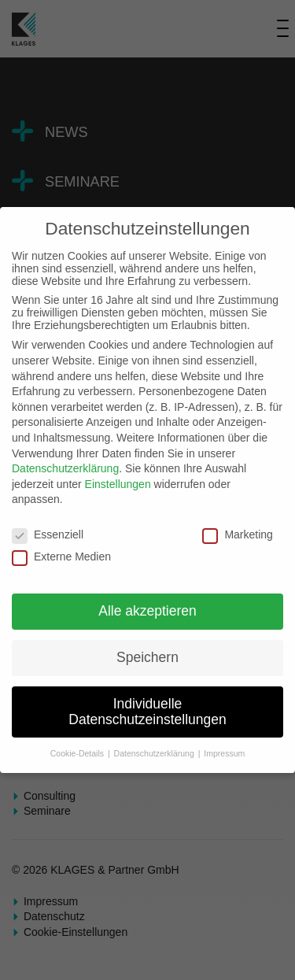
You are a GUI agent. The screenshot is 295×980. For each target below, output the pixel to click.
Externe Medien (61, 557)
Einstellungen (118, 484)
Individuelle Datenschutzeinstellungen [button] (147, 712)
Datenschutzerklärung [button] (155, 753)
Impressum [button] (224, 753)
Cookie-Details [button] (78, 753)
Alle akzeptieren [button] (147, 611)
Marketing (237, 534)
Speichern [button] (147, 657)
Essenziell (48, 534)
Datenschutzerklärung (65, 468)
